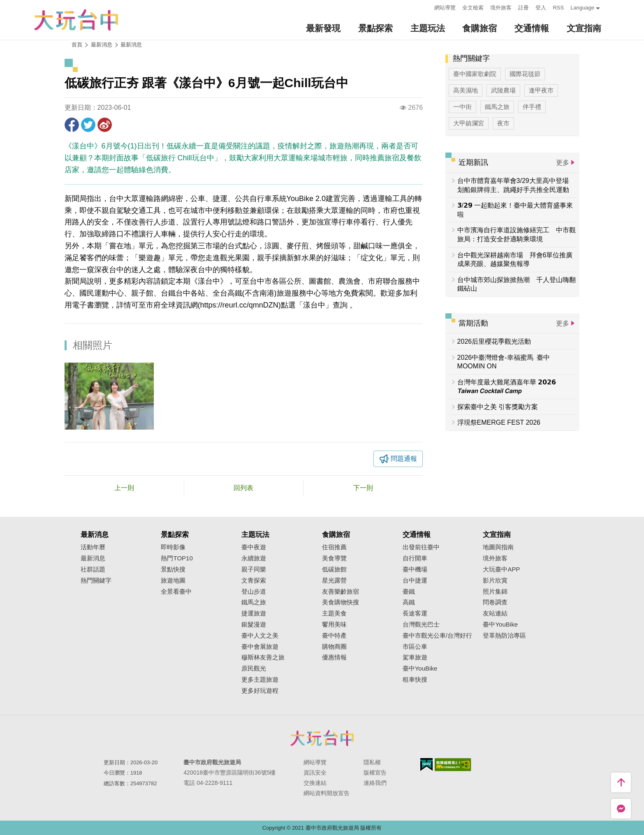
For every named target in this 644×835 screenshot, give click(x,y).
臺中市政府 (322, 738)
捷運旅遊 (254, 613)
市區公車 (415, 647)
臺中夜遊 (254, 547)
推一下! (88, 125)
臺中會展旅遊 (260, 647)
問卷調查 (495, 602)
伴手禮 (532, 107)
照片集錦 (495, 592)
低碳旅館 (334, 569)
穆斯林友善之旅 (263, 657)
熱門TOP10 (177, 558)
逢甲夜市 (541, 90)
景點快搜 (173, 569)
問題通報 (404, 459)
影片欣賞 (495, 581)
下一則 (363, 488)
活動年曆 (93, 547)
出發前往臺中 (421, 547)
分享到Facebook (72, 125)
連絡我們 (375, 783)
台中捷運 (415, 581)
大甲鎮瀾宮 (469, 123)
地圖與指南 (498, 547)
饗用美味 (334, 625)
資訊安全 (315, 773)
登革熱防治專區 (504, 636)
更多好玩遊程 (260, 691)
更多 (563, 163)
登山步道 (254, 592)
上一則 (124, 488)
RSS (558, 8)
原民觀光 (254, 668)
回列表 (243, 488)
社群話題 (93, 569)
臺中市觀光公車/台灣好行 (437, 636)
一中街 (462, 107)
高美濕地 (466, 90)
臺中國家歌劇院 (475, 74)
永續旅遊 (254, 558)
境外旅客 (501, 8)
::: (426, 7)
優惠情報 (334, 657)
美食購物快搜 (341, 602)
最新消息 (131, 45)
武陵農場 (503, 90)
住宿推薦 (334, 547)
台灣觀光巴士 (421, 625)
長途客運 (415, 613)
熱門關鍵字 (96, 581)
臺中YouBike (420, 668)
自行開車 (415, 558)
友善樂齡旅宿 (341, 592)
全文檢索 (473, 8)
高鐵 (409, 602)
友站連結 (495, 613)
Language (582, 8)
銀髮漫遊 (254, 625)
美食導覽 (334, 558)
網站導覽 (445, 8)
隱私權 (372, 762)
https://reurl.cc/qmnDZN (239, 305)
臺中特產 (334, 636)
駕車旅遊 (415, 657)
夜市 (503, 123)
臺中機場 (415, 569)
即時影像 (173, 547)
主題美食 (334, 613)
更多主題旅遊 (260, 680)
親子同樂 (254, 569)
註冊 (524, 8)
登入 (541, 8)
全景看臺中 (176, 592)
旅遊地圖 (173, 581)
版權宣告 (375, 773)
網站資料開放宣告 (327, 793)
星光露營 (334, 581)
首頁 (77, 45)
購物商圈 (334, 647)
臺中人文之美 (260, 636)
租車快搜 (415, 680)
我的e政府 (426, 764)
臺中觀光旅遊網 (76, 20)
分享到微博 (105, 125)
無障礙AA (453, 765)
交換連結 (315, 783)
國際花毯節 (525, 74)
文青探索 (254, 581)
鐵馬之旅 (497, 107)
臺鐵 (409, 592)
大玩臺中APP (501, 569)
